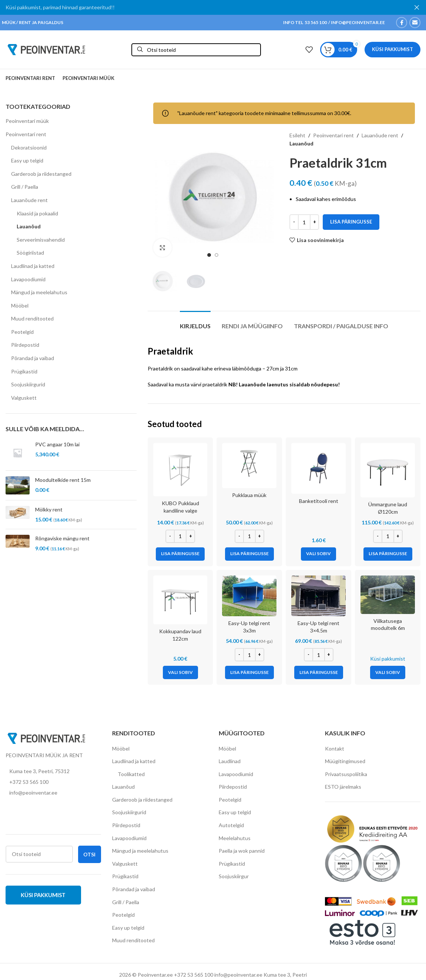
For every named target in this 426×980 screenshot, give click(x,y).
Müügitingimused (345, 761)
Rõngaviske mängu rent (62, 538)
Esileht (297, 135)
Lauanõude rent (29, 200)
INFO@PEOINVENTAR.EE (358, 22)
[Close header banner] (417, 7)
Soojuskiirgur (234, 876)
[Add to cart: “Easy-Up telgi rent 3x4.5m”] (319, 672)
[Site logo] (46, 49)
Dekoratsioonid (29, 147)
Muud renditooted (32, 318)
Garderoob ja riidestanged (41, 174)
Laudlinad (230, 761)
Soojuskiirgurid (28, 384)
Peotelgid (22, 332)
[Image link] (46, 738)
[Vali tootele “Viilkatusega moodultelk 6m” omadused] (388, 672)
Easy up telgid (27, 160)
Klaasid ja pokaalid (37, 213)
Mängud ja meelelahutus (39, 292)
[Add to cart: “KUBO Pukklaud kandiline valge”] (180, 554)
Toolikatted (131, 774)
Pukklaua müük (249, 495)
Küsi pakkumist (393, 49)
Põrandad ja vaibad (33, 358)
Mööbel (20, 306)
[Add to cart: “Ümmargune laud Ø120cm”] (388, 554)
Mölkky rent (49, 509)
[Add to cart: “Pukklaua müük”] (249, 554)
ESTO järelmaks (343, 787)
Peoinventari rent (26, 134)
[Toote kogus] (304, 222)
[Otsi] (196, 50)
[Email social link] (415, 23)
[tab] (195, 322)
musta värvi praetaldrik (201, 384)
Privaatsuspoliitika (346, 774)
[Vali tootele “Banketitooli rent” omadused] (318, 554)
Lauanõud (29, 226)
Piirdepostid (25, 345)
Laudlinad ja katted (33, 266)
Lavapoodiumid (28, 279)
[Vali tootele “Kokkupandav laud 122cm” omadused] (180, 672)
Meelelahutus (235, 838)
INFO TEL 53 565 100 (305, 22)
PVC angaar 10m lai (57, 444)
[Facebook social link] (402, 23)
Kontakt (335, 749)
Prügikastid (24, 371)
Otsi (89, 854)
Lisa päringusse (351, 222)
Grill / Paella (25, 187)
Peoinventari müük (27, 121)
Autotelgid (231, 825)
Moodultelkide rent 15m (63, 480)
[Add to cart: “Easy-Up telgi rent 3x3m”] (249, 672)
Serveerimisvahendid (41, 240)
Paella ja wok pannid (242, 851)
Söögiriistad (30, 253)
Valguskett (24, 398)
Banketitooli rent (319, 501)
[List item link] (53, 782)
